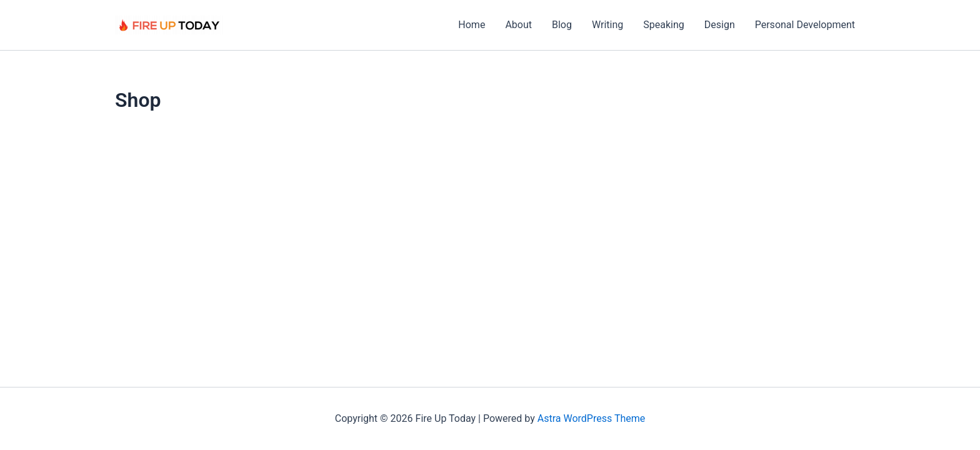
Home (472, 25)
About (518, 25)
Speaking (664, 25)
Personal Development (805, 25)
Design (720, 25)
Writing (607, 25)
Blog (562, 25)
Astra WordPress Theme (591, 418)
